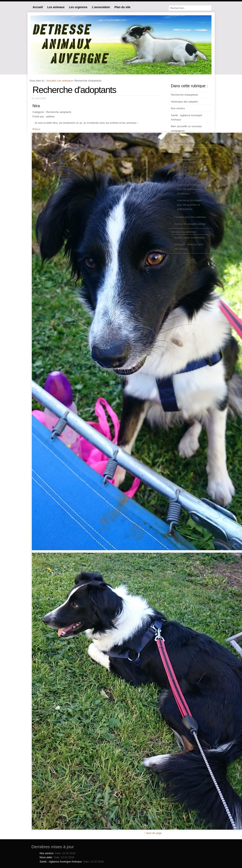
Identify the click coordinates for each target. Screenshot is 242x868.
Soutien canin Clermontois (189, 238)
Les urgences (78, 7)
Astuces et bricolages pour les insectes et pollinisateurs (190, 205)
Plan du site (122, 7)
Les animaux (56, 7)
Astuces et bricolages (187, 157)
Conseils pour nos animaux (190, 217)
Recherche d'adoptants (185, 95)
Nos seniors (178, 108)
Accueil (38, 7)
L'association (101, 7)
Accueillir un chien (185, 143)
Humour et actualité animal (190, 224)
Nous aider (46, 857)
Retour (37, 129)
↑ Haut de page (153, 833)
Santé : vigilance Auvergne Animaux (61, 862)
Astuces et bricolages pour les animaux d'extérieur (190, 189)
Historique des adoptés (185, 102)
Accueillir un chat (184, 136)
